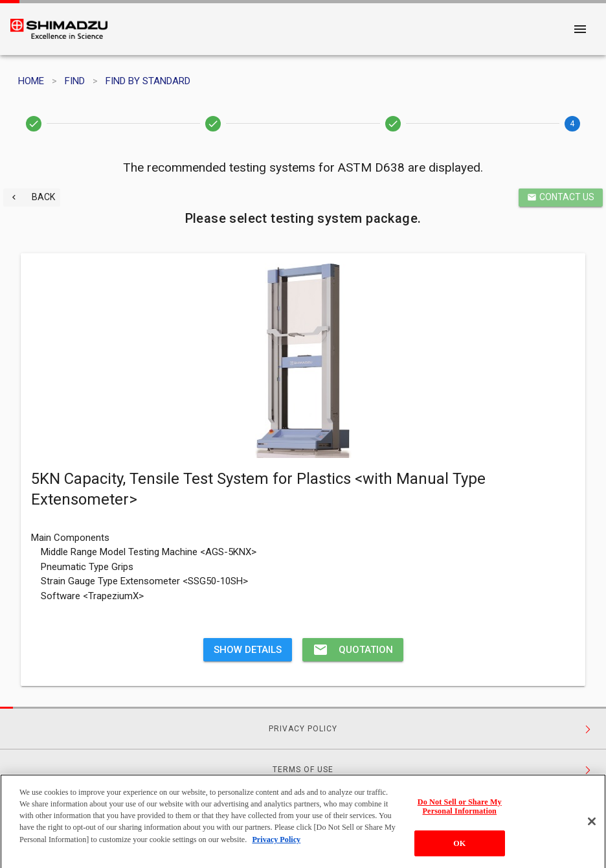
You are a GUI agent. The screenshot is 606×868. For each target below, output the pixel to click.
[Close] (592, 827)
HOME (31, 81)
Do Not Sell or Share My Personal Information (460, 812)
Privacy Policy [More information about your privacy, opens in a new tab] (276, 845)
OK (459, 849)
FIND (75, 81)
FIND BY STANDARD (148, 81)
